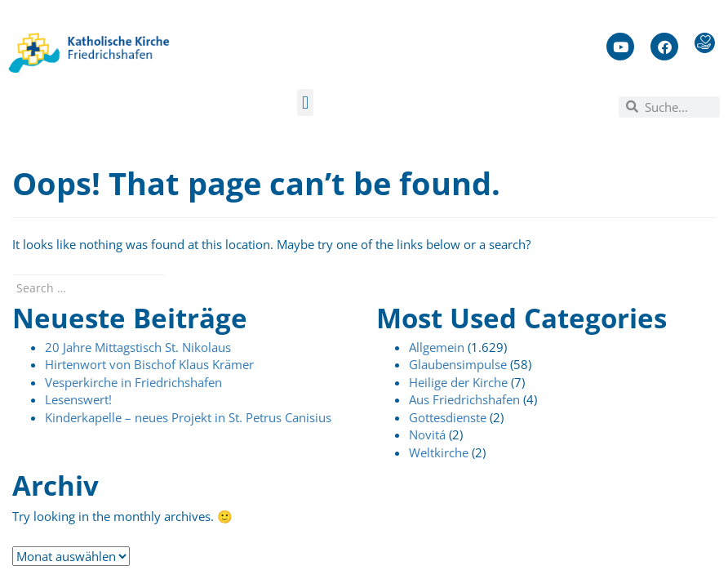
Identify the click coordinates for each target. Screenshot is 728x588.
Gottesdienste (448, 417)
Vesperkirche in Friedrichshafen (133, 382)
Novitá (427, 434)
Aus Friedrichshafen (464, 399)
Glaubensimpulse (458, 364)
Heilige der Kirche (458, 382)
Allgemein (437, 347)
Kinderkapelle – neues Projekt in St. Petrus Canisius (188, 417)
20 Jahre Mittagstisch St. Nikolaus (138, 347)
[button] (305, 102)
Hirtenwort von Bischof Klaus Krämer (149, 364)
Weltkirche (439, 452)
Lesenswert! (78, 399)
